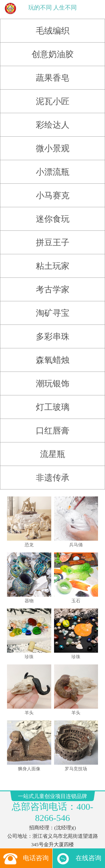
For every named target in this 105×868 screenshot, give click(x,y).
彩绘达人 (53, 121)
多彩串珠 (53, 333)
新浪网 (84, 829)
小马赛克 (53, 191)
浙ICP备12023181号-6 (53, 809)
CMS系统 (52, 829)
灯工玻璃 (53, 403)
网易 (65, 829)
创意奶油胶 (53, 50)
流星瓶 (53, 450)
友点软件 (66, 852)
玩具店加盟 (32, 823)
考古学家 (53, 285)
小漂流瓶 (53, 168)
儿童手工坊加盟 (76, 823)
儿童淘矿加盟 (52, 823)
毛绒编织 (53, 27)
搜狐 (69, 834)
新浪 (51, 834)
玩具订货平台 (33, 829)
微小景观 (53, 144)
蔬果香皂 (53, 74)
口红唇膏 (53, 427)
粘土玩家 (53, 262)
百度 (60, 834)
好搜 (77, 834)
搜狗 (42, 834)
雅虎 (73, 829)
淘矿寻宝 (53, 309)
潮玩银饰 (53, 380)
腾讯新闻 (30, 834)
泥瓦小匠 (53, 97)
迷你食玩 (53, 215)
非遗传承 (53, 474)
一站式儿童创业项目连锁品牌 (29, 847)
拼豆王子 (53, 238)
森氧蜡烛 (53, 356)
